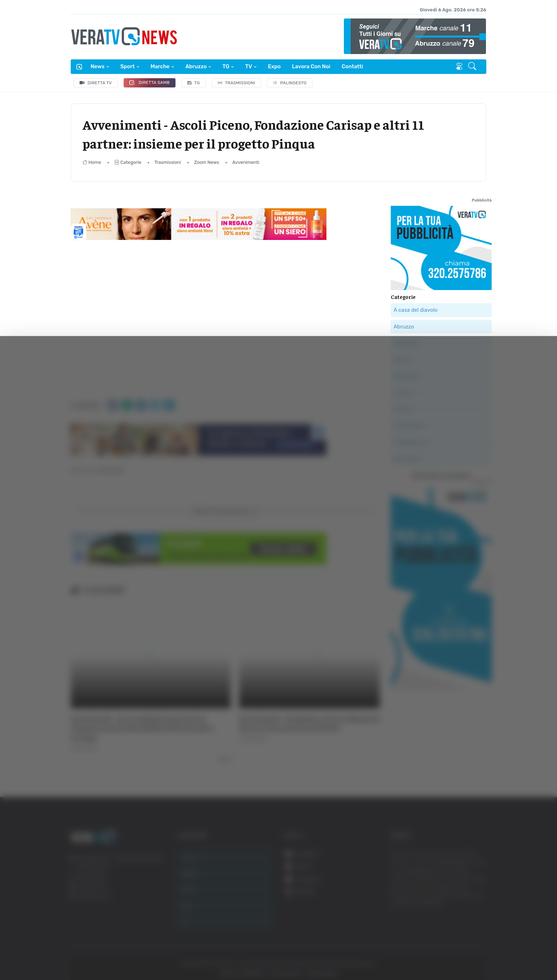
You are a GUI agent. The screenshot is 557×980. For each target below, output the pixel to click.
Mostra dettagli (126, 955)
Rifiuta (478, 940)
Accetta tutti (478, 894)
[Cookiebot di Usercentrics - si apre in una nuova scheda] (60, 955)
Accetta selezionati (478, 917)
